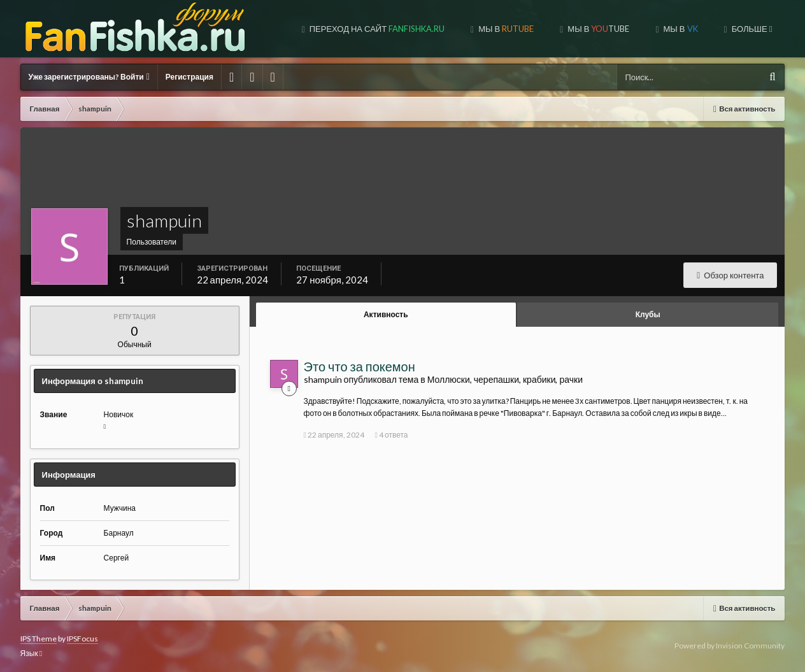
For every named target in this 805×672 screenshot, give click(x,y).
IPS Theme (39, 639)
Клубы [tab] (648, 314)
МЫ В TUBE (597, 29)
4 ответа (392, 435)
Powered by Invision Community (730, 646)
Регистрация (189, 77)
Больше (751, 29)
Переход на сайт (376, 29)
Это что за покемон (360, 366)
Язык (31, 653)
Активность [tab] (386, 314)
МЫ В (505, 29)
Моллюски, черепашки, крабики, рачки (505, 379)
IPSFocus (82, 639)
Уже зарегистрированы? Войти (89, 77)
